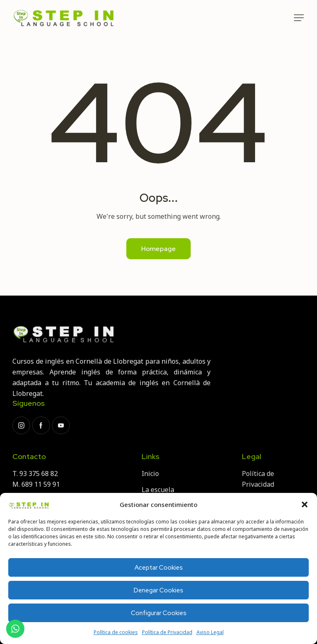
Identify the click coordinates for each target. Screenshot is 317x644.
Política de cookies (116, 632)
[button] (305, 504)
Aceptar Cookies (159, 568)
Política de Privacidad (167, 632)
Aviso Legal (210, 632)
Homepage (158, 249)
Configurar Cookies (159, 613)
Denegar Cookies (158, 590)
